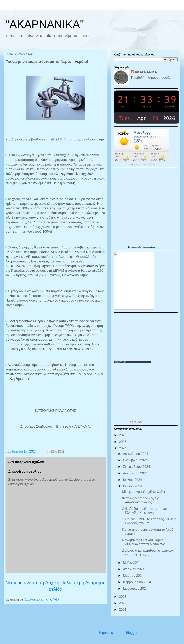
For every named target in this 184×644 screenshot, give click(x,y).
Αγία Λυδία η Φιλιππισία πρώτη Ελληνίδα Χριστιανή (145, 511)
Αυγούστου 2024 (136, 473)
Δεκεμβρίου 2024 (136, 454)
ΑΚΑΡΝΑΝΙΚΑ (146, 72)
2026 (123, 435)
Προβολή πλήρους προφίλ (151, 78)
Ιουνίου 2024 (133, 486)
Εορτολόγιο (136, 422)
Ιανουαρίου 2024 (136, 589)
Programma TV (120, 362)
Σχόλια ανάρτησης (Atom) (44, 599)
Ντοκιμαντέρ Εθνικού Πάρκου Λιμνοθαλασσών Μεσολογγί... (145, 542)
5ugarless (106, 633)
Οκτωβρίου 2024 (136, 460)
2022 (123, 603)
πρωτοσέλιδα (136, 247)
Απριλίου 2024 (134, 569)
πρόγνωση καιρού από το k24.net (142, 164)
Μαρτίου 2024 (134, 576)
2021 (123, 610)
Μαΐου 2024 (132, 563)
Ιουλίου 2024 (133, 480)
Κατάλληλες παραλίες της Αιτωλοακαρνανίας (141, 500)
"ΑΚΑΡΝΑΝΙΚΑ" (45, 24)
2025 (123, 442)
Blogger (132, 633)
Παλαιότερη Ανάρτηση (83, 583)
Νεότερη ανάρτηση (25, 583)
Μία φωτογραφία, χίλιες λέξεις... (145, 492)
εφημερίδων (150, 247)
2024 (123, 448)
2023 (123, 597)
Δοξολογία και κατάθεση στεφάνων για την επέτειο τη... (148, 553)
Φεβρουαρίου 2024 (137, 582)
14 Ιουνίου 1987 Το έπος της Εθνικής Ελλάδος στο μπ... (149, 521)
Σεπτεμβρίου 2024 (137, 467)
